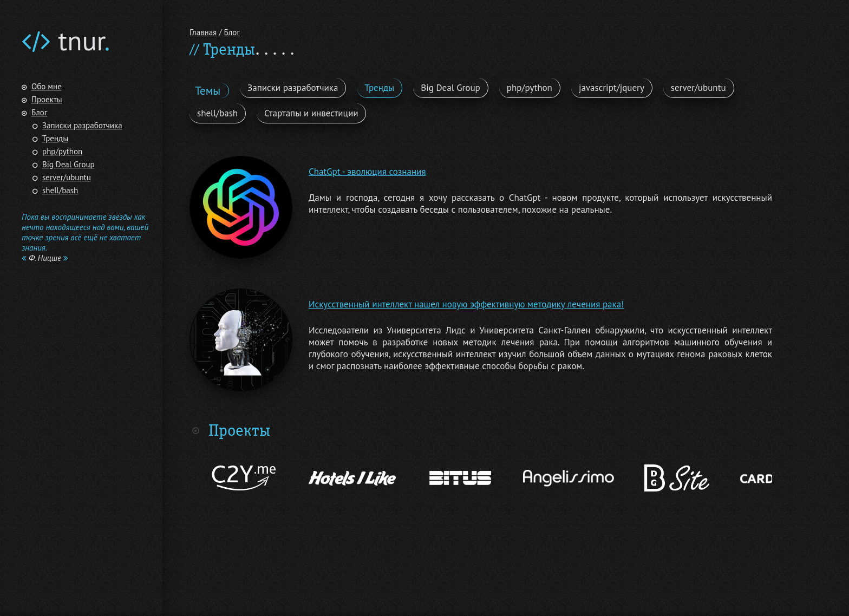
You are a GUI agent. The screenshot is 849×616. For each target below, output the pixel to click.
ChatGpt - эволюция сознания (367, 172)
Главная (203, 32)
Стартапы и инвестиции (311, 113)
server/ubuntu (67, 177)
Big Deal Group (68, 164)
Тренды (55, 138)
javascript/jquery (612, 88)
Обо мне (47, 86)
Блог (39, 112)
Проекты (47, 99)
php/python (62, 151)
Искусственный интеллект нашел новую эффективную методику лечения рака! (466, 304)
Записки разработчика (82, 125)
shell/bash (60, 190)
